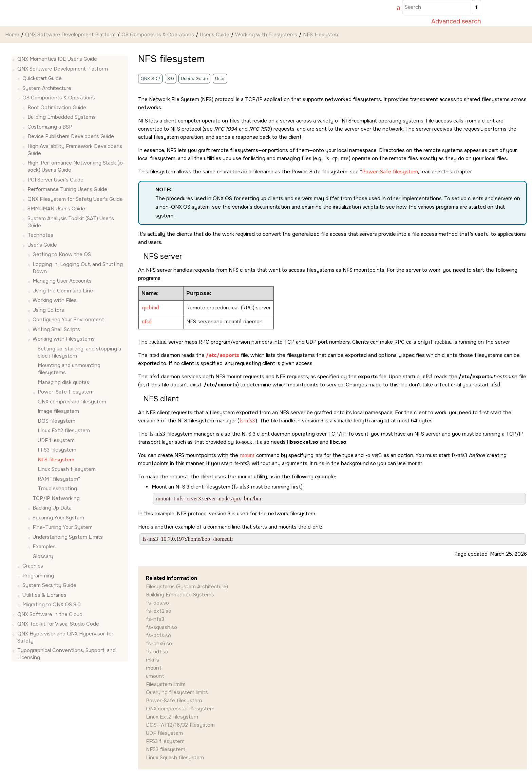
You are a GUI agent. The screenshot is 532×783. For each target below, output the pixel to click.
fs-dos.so (157, 603)
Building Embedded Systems (62, 117)
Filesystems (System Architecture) (187, 587)
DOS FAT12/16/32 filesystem (180, 725)
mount (154, 668)
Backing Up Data (52, 508)
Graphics (33, 566)
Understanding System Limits (68, 537)
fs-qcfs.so (158, 635)
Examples (44, 547)
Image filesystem (58, 411)
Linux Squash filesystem (67, 469)
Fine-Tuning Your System (63, 527)
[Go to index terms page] (395, 8)
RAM (59, 479)
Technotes (40, 235)
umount (155, 676)
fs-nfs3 (155, 619)
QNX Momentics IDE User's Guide (57, 59)
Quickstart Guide (42, 78)
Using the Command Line (63, 291)
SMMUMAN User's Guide (56, 209)
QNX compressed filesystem (72, 402)
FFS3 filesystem (57, 450)
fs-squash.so (161, 627)
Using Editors (48, 310)
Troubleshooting (57, 489)
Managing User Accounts (62, 281)
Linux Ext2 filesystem (64, 431)
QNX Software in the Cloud (50, 614)
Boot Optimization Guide (57, 108)
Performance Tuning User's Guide (67, 189)
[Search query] (442, 7)
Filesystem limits (166, 684)
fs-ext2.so (159, 611)
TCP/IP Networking (56, 498)
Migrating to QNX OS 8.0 (52, 605)
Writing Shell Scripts (56, 329)
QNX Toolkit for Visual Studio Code (58, 624)
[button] (15, 59)
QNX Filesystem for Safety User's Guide (75, 199)
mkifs (153, 660)
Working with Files (55, 300)
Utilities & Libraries (44, 595)
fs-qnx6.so (159, 644)
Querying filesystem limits (177, 692)
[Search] (477, 7)
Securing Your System (58, 518)
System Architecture (47, 88)
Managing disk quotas (63, 382)
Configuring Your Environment (68, 320)
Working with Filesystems (266, 35)
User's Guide (215, 35)
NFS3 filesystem (166, 749)
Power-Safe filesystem (66, 392)
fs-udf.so (157, 652)
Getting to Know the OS (62, 254)
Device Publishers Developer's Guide (71, 136)
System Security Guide (49, 585)
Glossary (43, 556)
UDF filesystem (56, 440)
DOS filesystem (56, 421)
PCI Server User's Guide (55, 180)
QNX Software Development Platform (70, 35)
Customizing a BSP (50, 127)
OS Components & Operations (158, 35)
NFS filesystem (321, 35)
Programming (38, 576)
